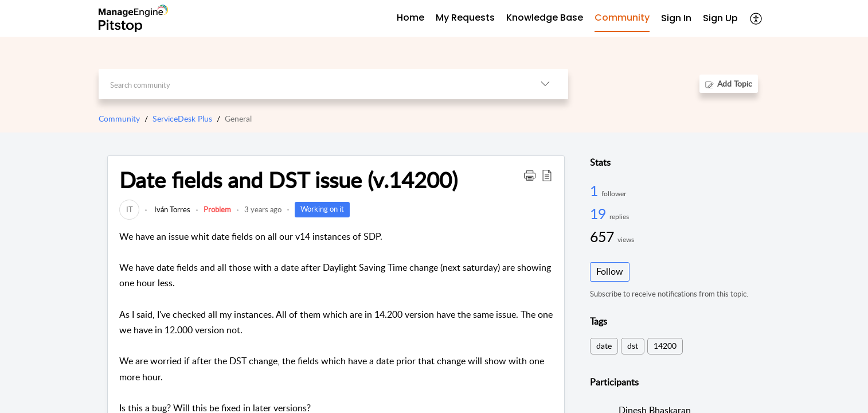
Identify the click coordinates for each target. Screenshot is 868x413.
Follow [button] (610, 271)
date (604, 346)
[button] (756, 18)
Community (119, 118)
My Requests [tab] (465, 17)
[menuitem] (676, 19)
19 (600, 213)
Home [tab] (410, 17)
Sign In (676, 18)
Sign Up (720, 18)
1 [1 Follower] (596, 190)
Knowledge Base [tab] (545, 17)
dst (633, 346)
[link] (129, 209)
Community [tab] (622, 17)
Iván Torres (171, 209)
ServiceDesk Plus (182, 118)
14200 (665, 346)
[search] (310, 84)
